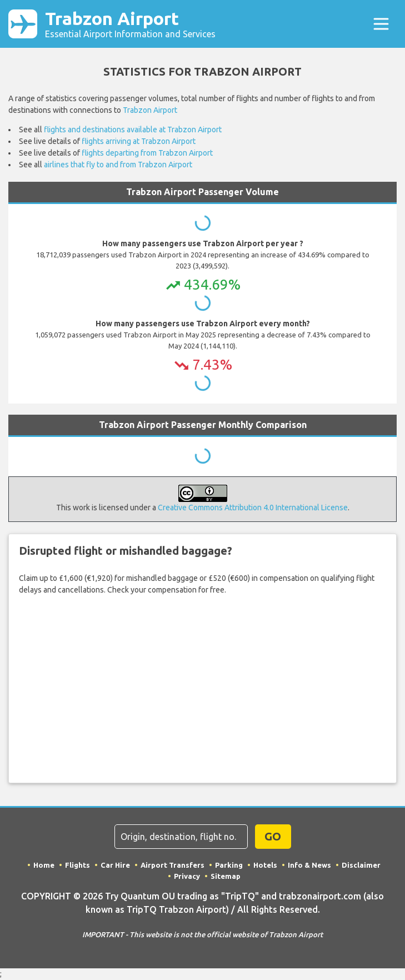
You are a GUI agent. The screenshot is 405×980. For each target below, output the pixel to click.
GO (273, 836)
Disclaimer (361, 865)
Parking (229, 865)
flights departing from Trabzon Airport (147, 153)
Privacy (187, 876)
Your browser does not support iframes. (203, 688)
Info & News (309, 865)
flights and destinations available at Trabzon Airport (133, 130)
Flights (77, 865)
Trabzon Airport (130, 24)
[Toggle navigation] (381, 24)
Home (44, 865)
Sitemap (226, 876)
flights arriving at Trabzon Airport (139, 141)
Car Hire (115, 865)
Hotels (265, 865)
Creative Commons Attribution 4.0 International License (253, 508)
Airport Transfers (172, 865)
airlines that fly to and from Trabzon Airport (118, 165)
